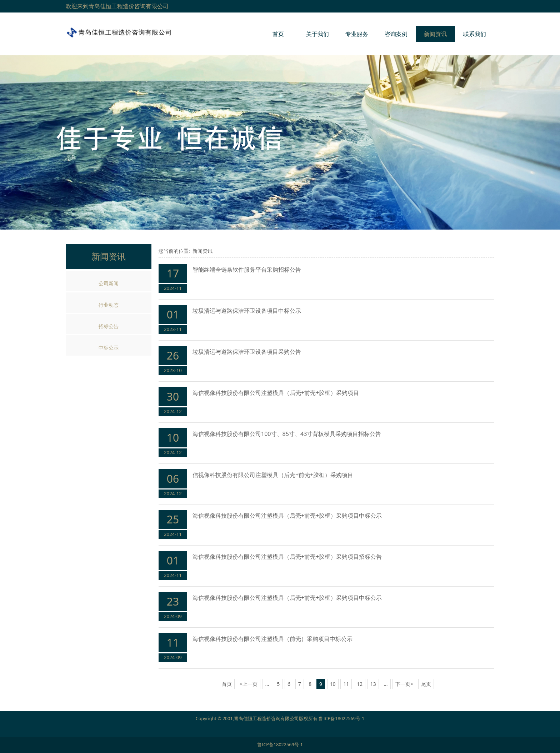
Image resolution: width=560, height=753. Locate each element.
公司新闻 (109, 283)
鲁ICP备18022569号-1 (341, 719)
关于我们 (317, 34)
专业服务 (357, 34)
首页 (278, 34)
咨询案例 (396, 34)
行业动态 (109, 305)
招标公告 (109, 326)
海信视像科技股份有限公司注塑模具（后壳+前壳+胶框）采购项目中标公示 (287, 516)
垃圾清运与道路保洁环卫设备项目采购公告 (247, 352)
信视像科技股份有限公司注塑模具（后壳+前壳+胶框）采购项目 (273, 475)
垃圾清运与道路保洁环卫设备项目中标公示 (247, 311)
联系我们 (475, 34)
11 (346, 684)
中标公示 (109, 348)
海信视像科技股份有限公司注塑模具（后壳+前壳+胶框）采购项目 (276, 393)
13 (373, 684)
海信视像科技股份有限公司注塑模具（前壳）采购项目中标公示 (272, 639)
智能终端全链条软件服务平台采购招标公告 (247, 270)
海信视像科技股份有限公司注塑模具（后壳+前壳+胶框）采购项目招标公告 (287, 557)
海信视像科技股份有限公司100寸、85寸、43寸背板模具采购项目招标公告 (287, 434)
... (267, 684)
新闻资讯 (435, 34)
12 (360, 684)
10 (333, 684)
